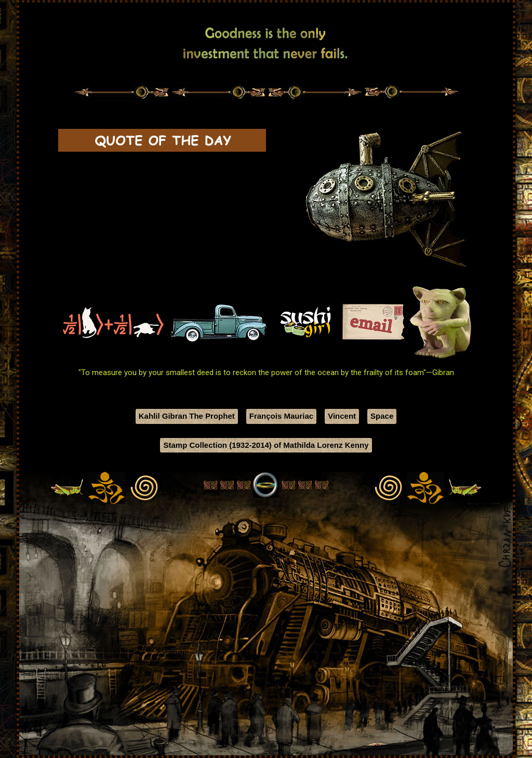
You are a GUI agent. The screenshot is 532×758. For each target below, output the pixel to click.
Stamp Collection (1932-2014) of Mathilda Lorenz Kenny (266, 445)
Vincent (342, 416)
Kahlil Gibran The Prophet (187, 416)
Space (382, 416)
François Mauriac (281, 416)
